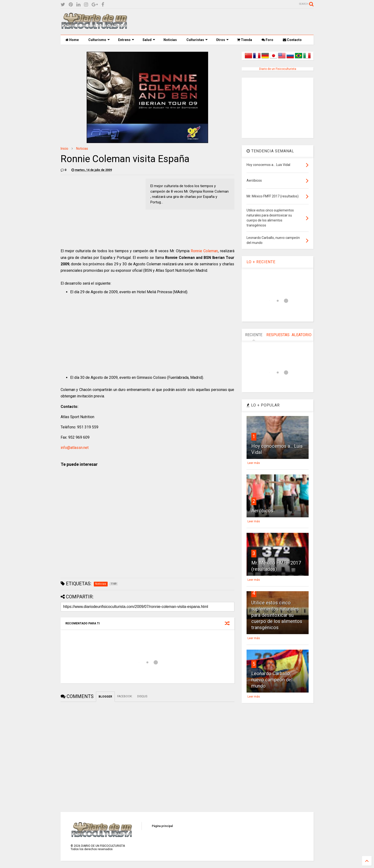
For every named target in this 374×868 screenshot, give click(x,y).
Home (72, 40)
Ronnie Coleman (204, 251)
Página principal (162, 826)
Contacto (292, 40)
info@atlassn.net (75, 448)
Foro (267, 40)
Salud (149, 40)
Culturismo (99, 40)
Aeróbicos (262, 511)
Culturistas (197, 40)
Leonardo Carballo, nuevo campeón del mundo (272, 680)
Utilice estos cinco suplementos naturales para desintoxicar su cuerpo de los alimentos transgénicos (277, 615)
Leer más (254, 463)
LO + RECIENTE (261, 262)
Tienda (245, 40)
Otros (222, 40)
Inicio (64, 149)
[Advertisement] (227, 22)
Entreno (126, 40)
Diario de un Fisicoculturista (278, 69)
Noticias (170, 40)
